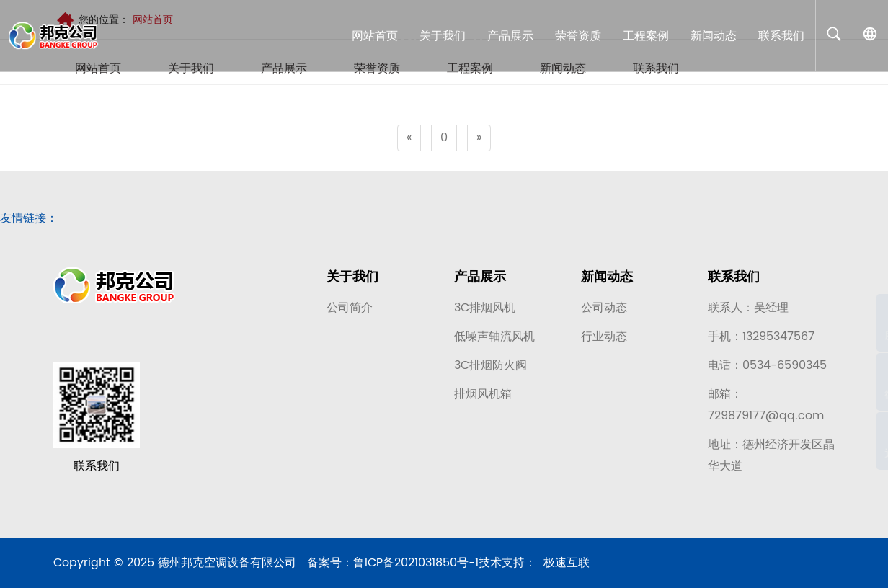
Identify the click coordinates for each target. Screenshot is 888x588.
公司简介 (350, 311)
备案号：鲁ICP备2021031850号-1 (393, 572)
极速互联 (567, 572)
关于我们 (352, 280)
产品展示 (480, 280)
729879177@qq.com (766, 419)
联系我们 (734, 280)
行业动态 (604, 339)
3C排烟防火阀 (490, 368)
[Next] (479, 138)
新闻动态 (607, 280)
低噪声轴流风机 (494, 339)
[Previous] (409, 138)
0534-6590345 (785, 368)
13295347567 (778, 339)
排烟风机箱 (483, 397)
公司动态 (604, 311)
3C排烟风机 (485, 311)
